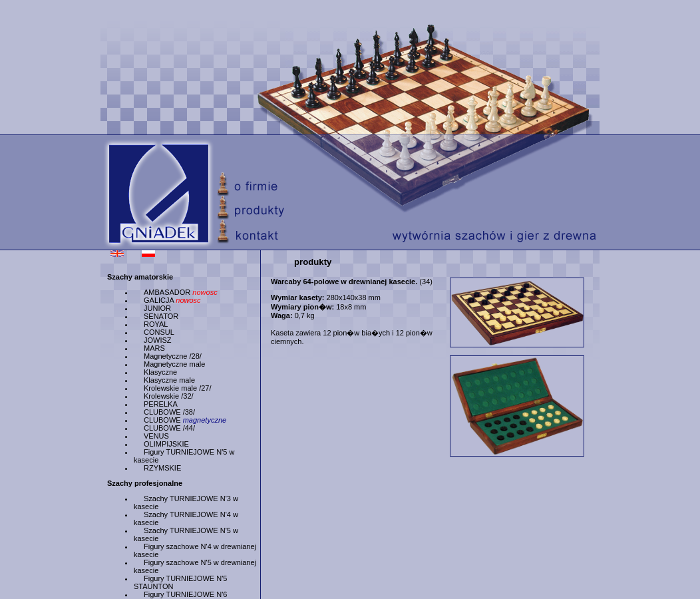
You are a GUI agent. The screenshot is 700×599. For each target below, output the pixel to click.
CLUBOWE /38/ (169, 412)
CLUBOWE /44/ (169, 428)
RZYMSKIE (162, 468)
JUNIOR (157, 308)
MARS (154, 348)
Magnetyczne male (174, 364)
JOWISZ (158, 340)
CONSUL (159, 332)
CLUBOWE (185, 420)
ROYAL (156, 324)
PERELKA (161, 404)
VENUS (156, 436)
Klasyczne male (169, 380)
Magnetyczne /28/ (173, 356)
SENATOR (161, 316)
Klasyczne (160, 372)
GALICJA (172, 300)
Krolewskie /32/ (169, 396)
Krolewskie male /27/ (178, 388)
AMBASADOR (181, 292)
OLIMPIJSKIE (166, 444)
